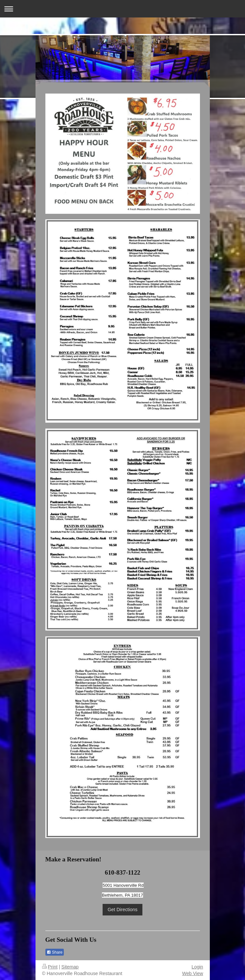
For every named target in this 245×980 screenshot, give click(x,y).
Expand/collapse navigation (123, 9)
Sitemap (70, 967)
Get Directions (123, 910)
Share (55, 952)
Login (197, 967)
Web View (193, 973)
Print (50, 967)
